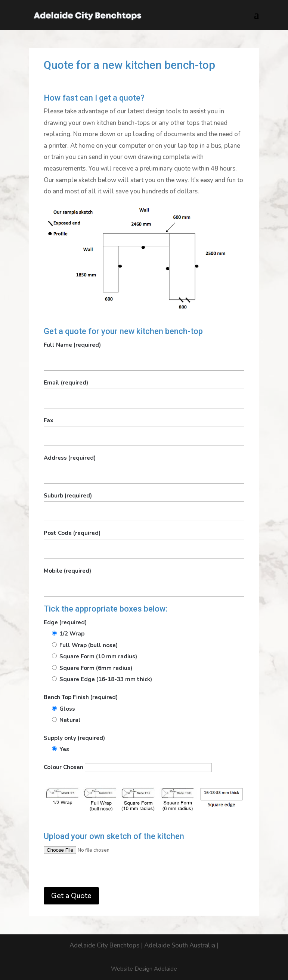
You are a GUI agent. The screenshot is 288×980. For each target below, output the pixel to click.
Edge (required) (65, 622)
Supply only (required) (74, 738)
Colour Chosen (128, 767)
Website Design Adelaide (144, 969)
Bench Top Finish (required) (81, 697)
